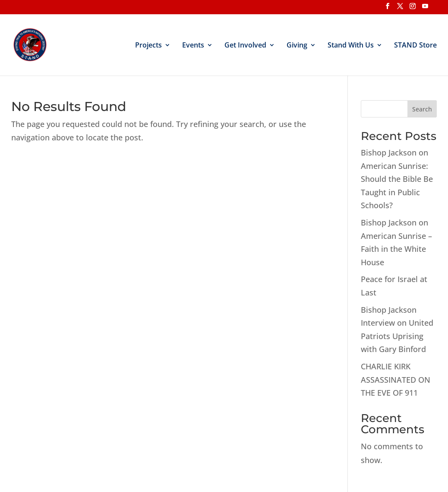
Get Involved (245, 46)
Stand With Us (351, 46)
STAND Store (415, 46)
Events (193, 46)
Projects (148, 46)
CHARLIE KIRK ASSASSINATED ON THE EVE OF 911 (396, 379)
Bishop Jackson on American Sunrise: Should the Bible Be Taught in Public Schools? (397, 179)
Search (422, 109)
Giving (297, 46)
